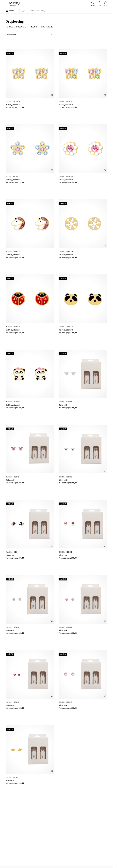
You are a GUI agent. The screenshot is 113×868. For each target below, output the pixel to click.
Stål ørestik (63, 405)
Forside (9, 27)
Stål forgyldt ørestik (13, 105)
